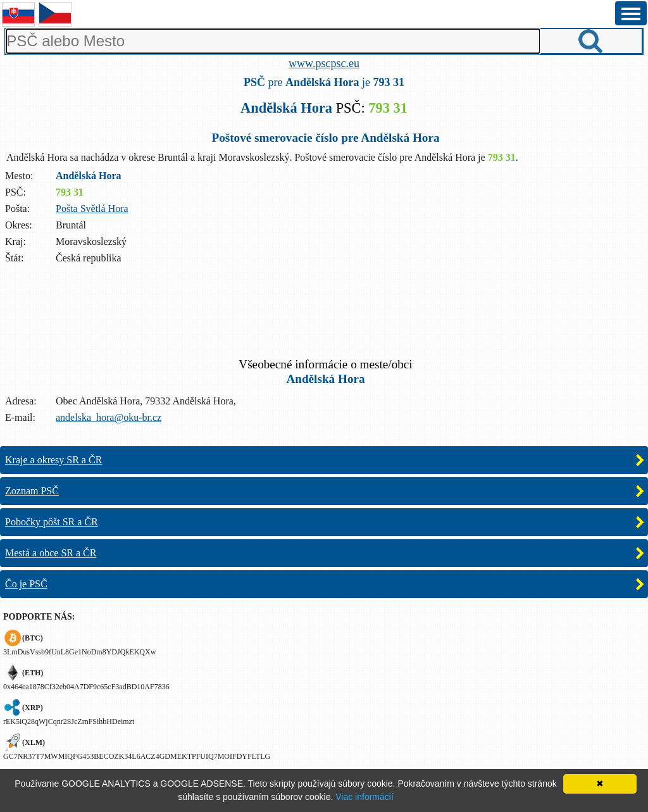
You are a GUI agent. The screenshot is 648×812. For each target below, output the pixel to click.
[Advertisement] (324, 318)
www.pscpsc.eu (324, 63)
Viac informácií (364, 797)
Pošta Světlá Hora (92, 209)
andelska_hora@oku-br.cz (109, 417)
